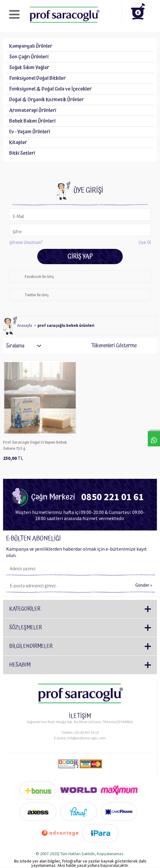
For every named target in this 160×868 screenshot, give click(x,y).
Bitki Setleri (22, 153)
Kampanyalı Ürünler (31, 46)
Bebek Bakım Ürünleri (32, 121)
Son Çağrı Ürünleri (29, 57)
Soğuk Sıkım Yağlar (29, 68)
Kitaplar (18, 142)
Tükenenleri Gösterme (110, 346)
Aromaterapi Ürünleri (33, 110)
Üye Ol (145, 242)
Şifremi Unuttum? (26, 242)
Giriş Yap (80, 257)
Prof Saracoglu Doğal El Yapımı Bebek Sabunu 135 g (35, 446)
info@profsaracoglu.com (86, 738)
